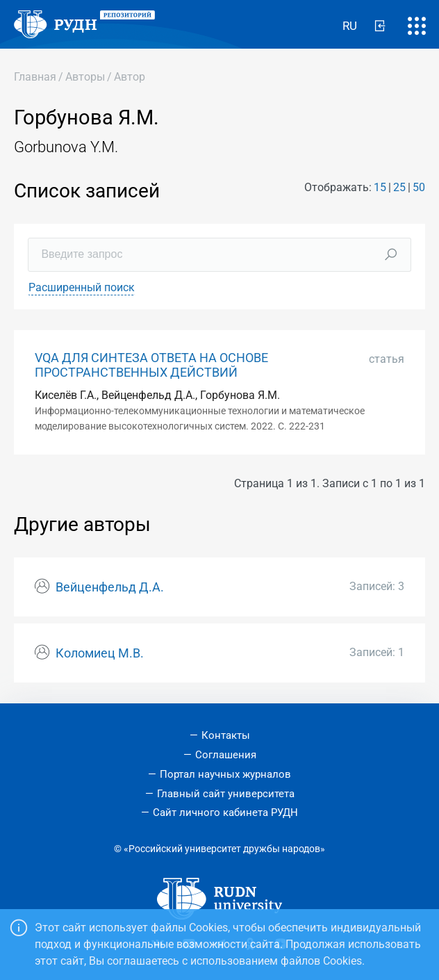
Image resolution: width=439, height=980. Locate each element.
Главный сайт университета (226, 794)
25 (399, 187)
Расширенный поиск (82, 287)
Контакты (226, 735)
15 (380, 187)
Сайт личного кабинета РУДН (225, 812)
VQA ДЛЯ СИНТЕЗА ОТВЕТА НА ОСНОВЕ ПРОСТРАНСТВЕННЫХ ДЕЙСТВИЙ (151, 365)
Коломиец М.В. (100, 653)
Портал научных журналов (225, 774)
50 (419, 187)
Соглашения (226, 755)
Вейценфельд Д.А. (110, 587)
